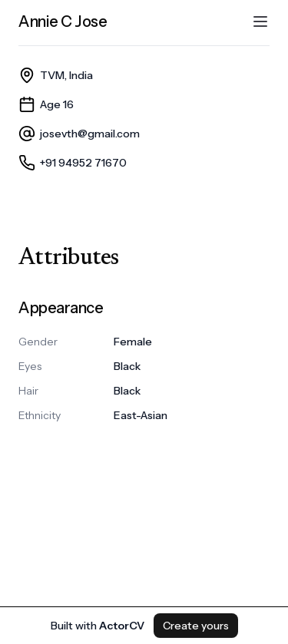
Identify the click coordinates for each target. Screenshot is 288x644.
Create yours (196, 626)
